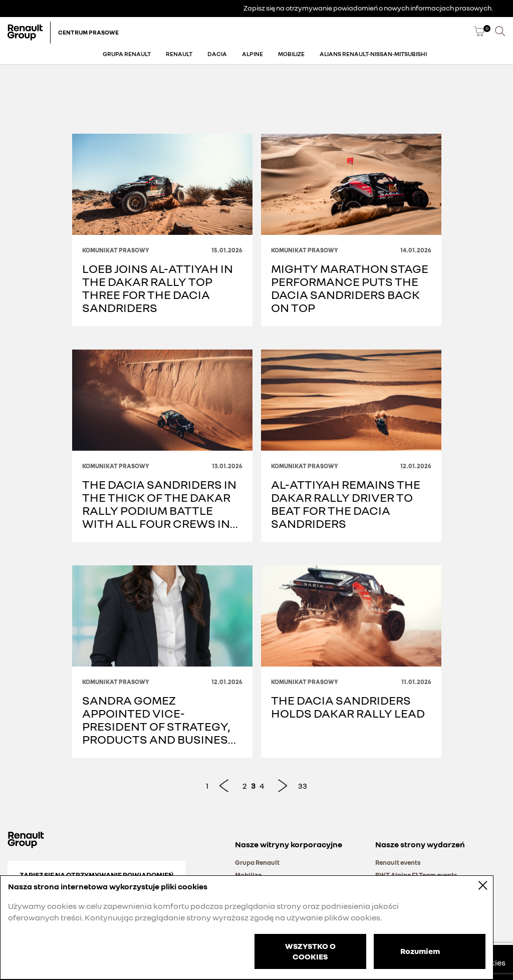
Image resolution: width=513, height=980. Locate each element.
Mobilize (291, 54)
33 (303, 786)
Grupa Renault (127, 54)
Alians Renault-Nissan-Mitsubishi (373, 54)
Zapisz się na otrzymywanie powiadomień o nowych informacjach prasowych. (368, 8)
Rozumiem (420, 950)
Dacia (217, 54)
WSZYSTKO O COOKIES (310, 951)
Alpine (252, 54)
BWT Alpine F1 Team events (416, 875)
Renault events (398, 862)
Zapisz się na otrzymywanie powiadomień (96, 875)
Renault (179, 54)
